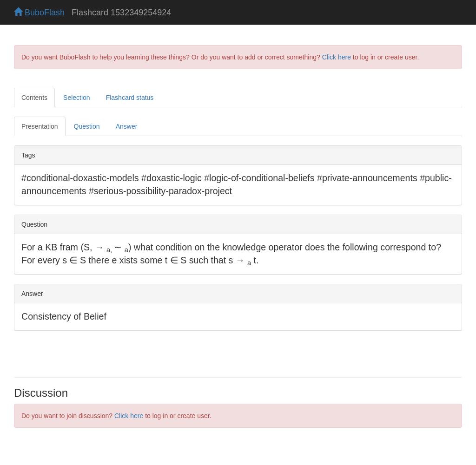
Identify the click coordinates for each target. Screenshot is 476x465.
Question (87, 126)
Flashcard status (130, 98)
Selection (77, 98)
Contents (34, 98)
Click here (337, 57)
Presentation (40, 126)
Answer (127, 126)
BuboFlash (39, 13)
